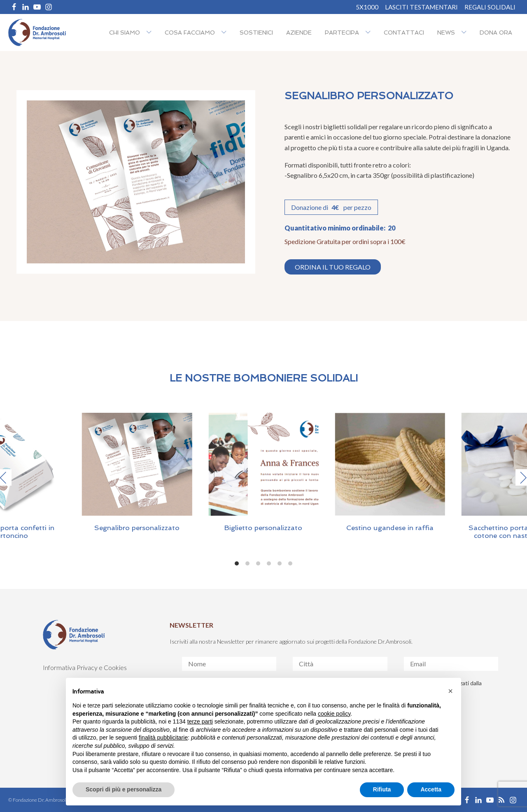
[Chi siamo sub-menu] (151, 33)
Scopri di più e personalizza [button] (124, 789)
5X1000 (367, 7)
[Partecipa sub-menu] (370, 33)
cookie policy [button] (334, 714)
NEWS (446, 33)
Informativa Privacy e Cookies (85, 667)
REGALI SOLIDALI (490, 7)
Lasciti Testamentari (421, 7)
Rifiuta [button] (382, 789)
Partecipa (342, 33)
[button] (450, 691)
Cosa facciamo (190, 33)
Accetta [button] (431, 789)
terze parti (200, 721)
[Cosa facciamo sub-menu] (226, 33)
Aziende (299, 33)
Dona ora (496, 33)
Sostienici (256, 33)
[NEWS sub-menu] (466, 33)
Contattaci (404, 33)
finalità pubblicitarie (163, 738)
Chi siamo (125, 33)
